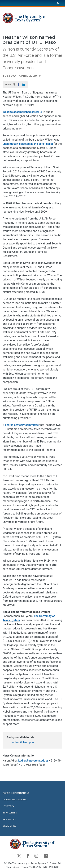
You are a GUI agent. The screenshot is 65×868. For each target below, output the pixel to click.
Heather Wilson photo (23, 742)
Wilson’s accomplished (22, 112)
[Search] (59, 3)
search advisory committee (22, 425)
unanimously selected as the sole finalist (28, 144)
